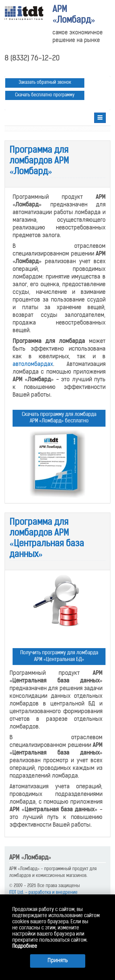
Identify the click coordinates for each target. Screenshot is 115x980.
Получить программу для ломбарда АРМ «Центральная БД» (59, 656)
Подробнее (25, 947)
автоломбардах (33, 365)
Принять (58, 961)
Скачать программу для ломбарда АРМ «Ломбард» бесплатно (59, 418)
